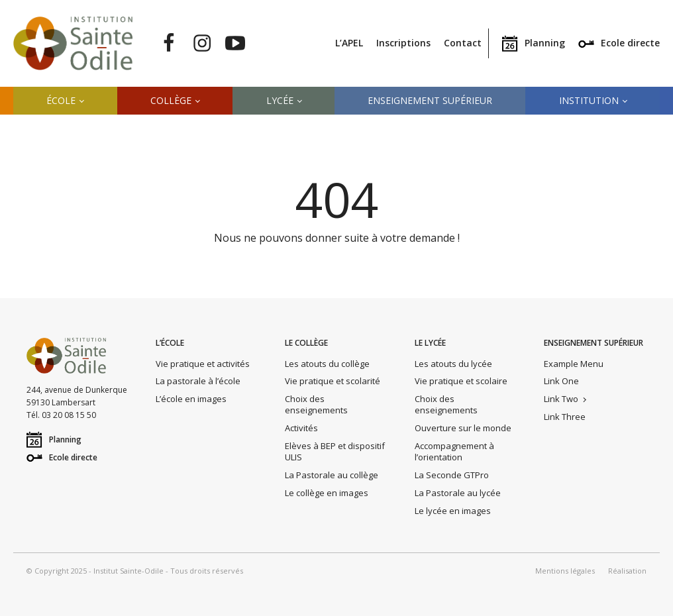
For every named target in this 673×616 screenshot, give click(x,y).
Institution (589, 100)
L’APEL (349, 43)
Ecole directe (630, 43)
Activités (301, 428)
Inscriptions (403, 43)
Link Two (561, 399)
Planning (545, 43)
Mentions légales (565, 571)
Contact (463, 43)
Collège (171, 100)
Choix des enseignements (316, 404)
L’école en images (191, 399)
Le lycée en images (453, 511)
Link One (561, 381)
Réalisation (627, 571)
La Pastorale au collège (332, 475)
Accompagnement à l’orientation (454, 451)
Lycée (280, 100)
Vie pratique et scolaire (461, 381)
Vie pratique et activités (203, 364)
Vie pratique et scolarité (333, 381)
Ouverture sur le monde (463, 428)
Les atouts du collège (327, 364)
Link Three (565, 417)
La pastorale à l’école (198, 381)
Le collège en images (327, 493)
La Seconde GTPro (452, 475)
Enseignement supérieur (430, 100)
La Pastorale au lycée (458, 493)
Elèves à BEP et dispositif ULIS (335, 451)
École (61, 100)
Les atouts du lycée (453, 364)
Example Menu (574, 364)
